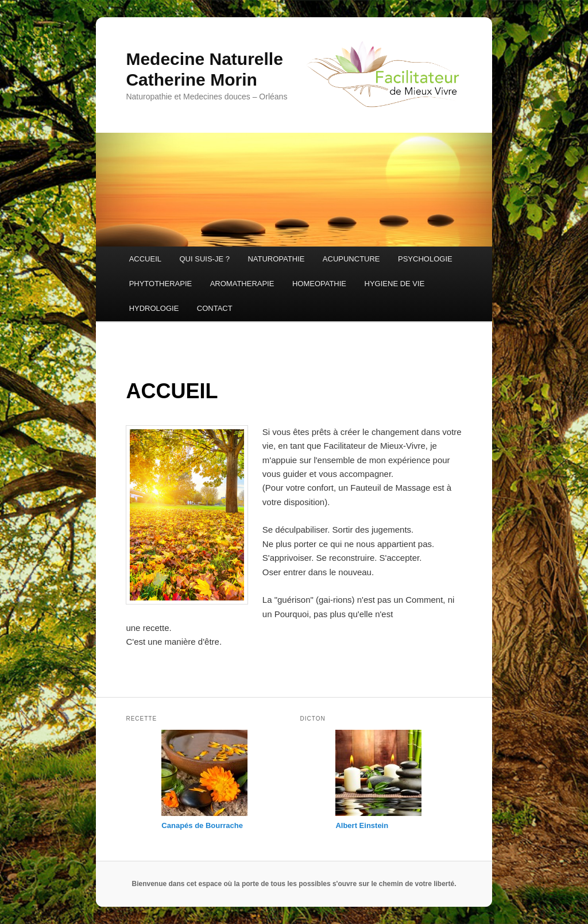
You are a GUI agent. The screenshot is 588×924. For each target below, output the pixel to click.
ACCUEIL (145, 259)
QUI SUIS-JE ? (204, 259)
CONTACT (215, 308)
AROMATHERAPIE (242, 284)
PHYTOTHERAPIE (161, 284)
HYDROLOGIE (154, 308)
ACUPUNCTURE (351, 259)
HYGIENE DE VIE (395, 284)
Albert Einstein (362, 825)
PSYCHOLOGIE (425, 259)
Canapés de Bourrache (202, 825)
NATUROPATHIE (276, 259)
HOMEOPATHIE (319, 284)
